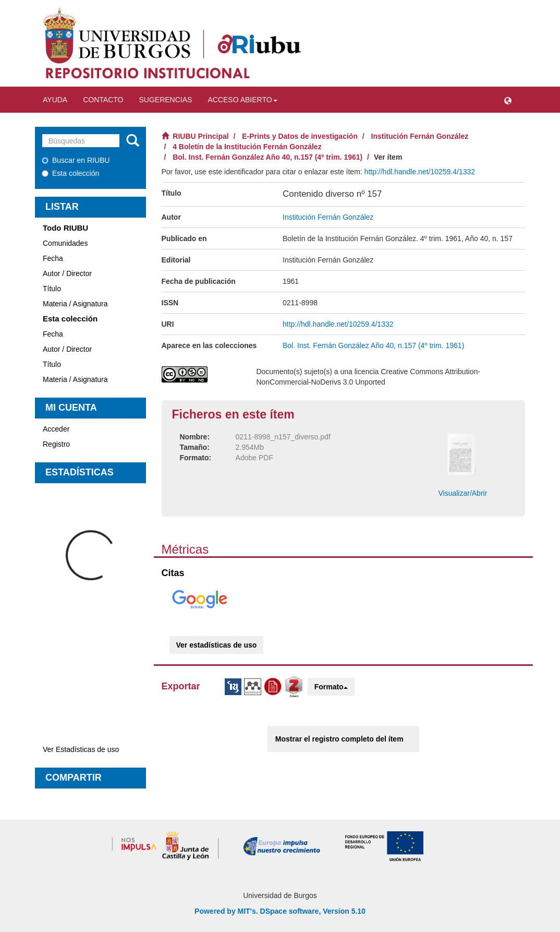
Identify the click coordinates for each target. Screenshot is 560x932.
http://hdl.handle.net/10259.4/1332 (420, 172)
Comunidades (65, 243)
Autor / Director (67, 273)
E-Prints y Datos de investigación (300, 136)
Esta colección (70, 173)
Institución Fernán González (420, 136)
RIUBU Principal (200, 136)
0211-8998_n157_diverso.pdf (283, 437)
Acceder (56, 429)
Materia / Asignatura (75, 304)
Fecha (53, 258)
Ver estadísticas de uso (217, 645)
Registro (56, 444)
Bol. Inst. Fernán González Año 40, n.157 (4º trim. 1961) (267, 157)
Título (52, 289)
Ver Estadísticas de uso (81, 749)
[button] (508, 100)
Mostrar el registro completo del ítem (339, 739)
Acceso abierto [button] (242, 100)
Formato (331, 687)
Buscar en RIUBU (76, 160)
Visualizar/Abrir (462, 493)
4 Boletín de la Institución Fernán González (247, 147)
